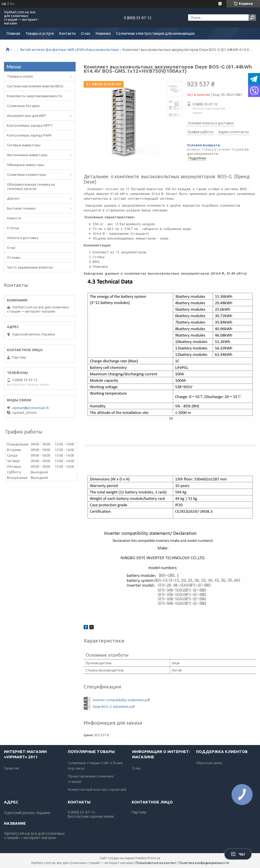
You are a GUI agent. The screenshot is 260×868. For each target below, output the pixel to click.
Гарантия (11, 768)
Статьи (13, 228)
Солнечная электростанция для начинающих (155, 33)
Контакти (67, 33)
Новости (14, 218)
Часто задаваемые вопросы (30, 267)
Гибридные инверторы (26, 165)
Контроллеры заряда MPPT (30, 125)
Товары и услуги (40, 33)
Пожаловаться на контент (156, 863)
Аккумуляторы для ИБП (26, 116)
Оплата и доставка (23, 238)
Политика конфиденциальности (204, 863)
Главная (13, 33)
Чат (238, 854)
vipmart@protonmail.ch (30, 408)
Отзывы (14, 257)
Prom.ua (154, 858)
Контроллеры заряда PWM (29, 135)
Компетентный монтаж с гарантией (97, 789)
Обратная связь (209, 763)
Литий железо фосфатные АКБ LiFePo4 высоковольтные (69, 50)
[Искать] (252, 18)
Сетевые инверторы (24, 145)
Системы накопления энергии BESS (35, 86)
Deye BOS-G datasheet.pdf (114, 707)
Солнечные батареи (23, 106)
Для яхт (14, 198)
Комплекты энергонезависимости (34, 96)
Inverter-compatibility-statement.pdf (122, 700)
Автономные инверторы (27, 155)
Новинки (103, 33)
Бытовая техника (21, 208)
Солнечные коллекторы (27, 175)
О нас (86, 33)
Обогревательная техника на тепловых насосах (31, 186)
